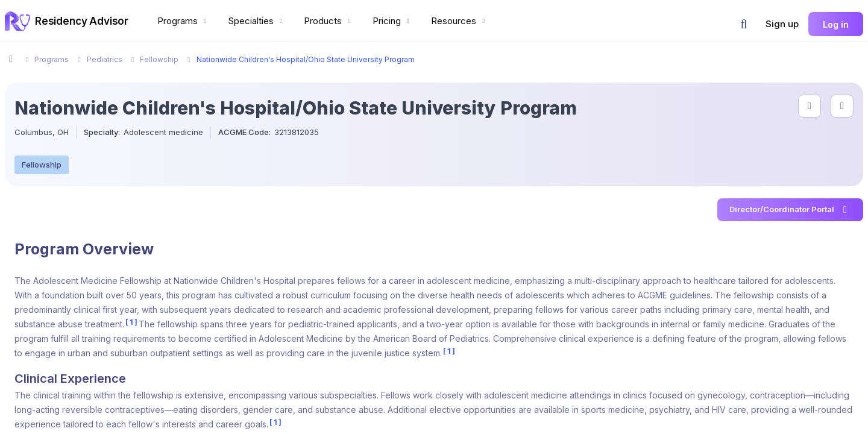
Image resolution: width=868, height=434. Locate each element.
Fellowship (42, 165)
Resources (459, 21)
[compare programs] (842, 106)
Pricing (392, 21)
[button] (744, 24)
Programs (183, 21)
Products (329, 21)
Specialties (257, 21)
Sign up (782, 24)
